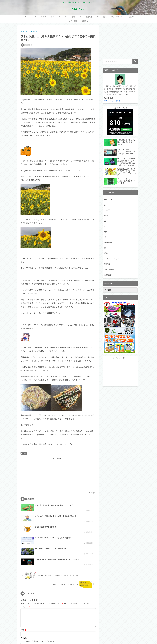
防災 (106, 253)
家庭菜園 (108, 242)
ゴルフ (107, 210)
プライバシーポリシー (113, 101)
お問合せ (108, 275)
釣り (106, 215)
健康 (106, 232)
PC (106, 226)
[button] (135, 61)
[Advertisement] (39, 474)
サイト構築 (109, 269)
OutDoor (108, 199)
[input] (120, 61)
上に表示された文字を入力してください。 (38, 615)
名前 (24, 604)
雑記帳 (24, 453)
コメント (25, 577)
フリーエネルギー (112, 259)
